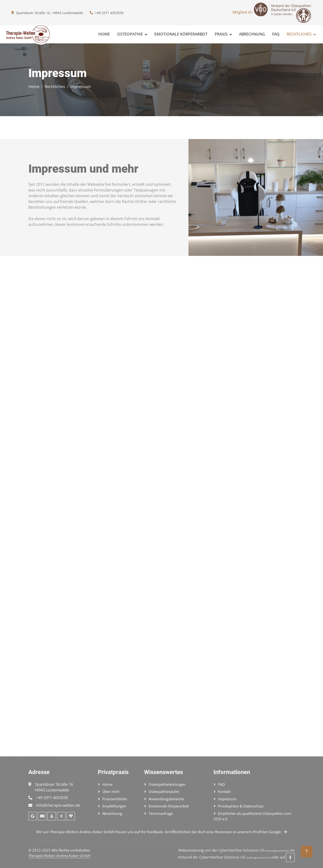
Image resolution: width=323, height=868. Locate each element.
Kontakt (224, 791)
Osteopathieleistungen (167, 784)
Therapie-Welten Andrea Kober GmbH (59, 856)
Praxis (221, 34)
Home (104, 34)
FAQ (221, 784)
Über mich (111, 791)
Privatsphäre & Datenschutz (241, 806)
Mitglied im (272, 13)
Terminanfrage (161, 813)
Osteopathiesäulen (164, 791)
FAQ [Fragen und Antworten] (276, 34)
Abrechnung (252, 34)
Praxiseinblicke (115, 799)
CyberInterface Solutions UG (254, 850)
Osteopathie (130, 34)
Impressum (227, 799)
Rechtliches (299, 34)
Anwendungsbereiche (166, 799)
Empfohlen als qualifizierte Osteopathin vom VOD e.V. (253, 816)
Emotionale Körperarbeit (181, 34)
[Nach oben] (307, 852)
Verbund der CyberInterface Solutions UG (224, 857)
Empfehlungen (114, 806)
